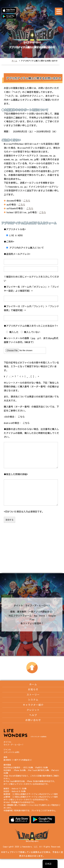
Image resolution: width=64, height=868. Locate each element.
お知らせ (33, 699)
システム (33, 709)
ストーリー (33, 704)
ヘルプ (33, 724)
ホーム (14, 61)
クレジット (33, 719)
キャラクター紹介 (33, 714)
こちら (27, 201)
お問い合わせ (33, 729)
